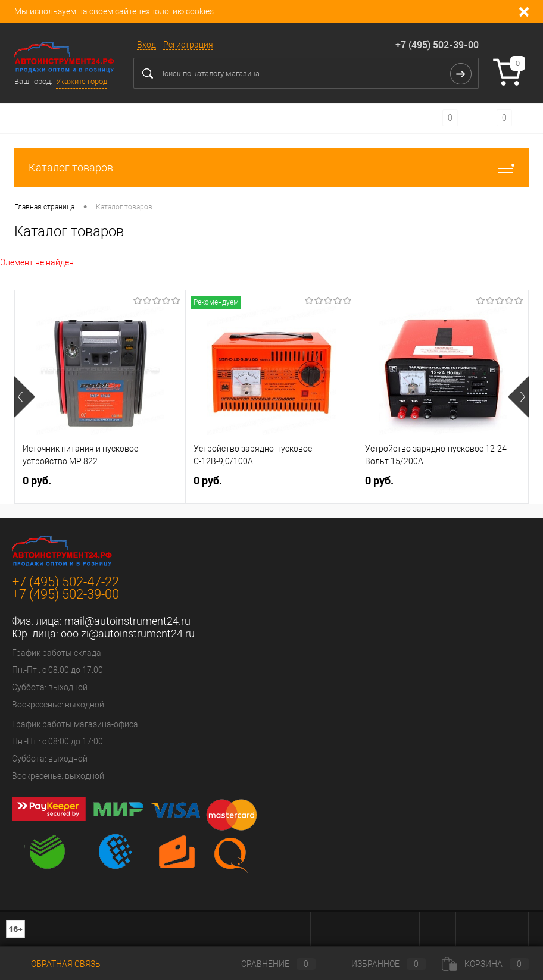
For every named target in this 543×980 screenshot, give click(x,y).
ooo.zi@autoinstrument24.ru (128, 633)
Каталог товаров (271, 167)
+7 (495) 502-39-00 (437, 45)
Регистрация (188, 45)
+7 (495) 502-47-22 (65, 582)
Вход (146, 45)
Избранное (379, 964)
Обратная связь (57, 964)
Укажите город (82, 81)
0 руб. (37, 480)
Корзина (485, 964)
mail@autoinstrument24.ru (127, 621)
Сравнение (269, 964)
